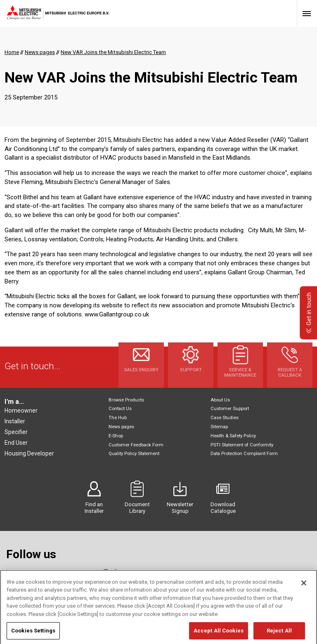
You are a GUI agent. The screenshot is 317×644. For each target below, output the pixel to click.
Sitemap (219, 427)
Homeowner (21, 410)
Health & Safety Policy (233, 436)
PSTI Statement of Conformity (242, 445)
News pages (121, 427)
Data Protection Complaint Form (244, 454)
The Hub (118, 418)
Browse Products (126, 400)
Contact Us (120, 409)
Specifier (16, 432)
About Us (220, 400)
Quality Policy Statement (134, 454)
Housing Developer (29, 453)
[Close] (304, 606)
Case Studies (225, 418)
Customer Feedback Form (136, 445)
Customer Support (230, 409)
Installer (15, 421)
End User (16, 443)
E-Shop (116, 436)
